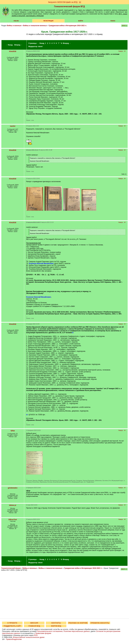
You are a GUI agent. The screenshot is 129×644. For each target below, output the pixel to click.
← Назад (9, 45)
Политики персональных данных (77, 631)
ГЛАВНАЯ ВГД (34, 626)
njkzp (13, 431)
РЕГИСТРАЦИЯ (48, 21)
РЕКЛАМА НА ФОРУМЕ (78, 623)
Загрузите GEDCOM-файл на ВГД (63, 2)
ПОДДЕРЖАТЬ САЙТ (12, 626)
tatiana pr (13, 505)
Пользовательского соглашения (50, 631)
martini (13, 126)
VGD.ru (16, 21)
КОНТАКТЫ (56, 623)
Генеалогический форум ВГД (69, 6)
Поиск (113, 21)
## (125, 51)
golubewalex (13, 488)
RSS (36, 635)
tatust (40, 46)
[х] (80, 2)
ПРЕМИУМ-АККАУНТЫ (100, 623)
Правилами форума (43, 633)
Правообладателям (14, 639)
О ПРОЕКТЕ (12, 623)
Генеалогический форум (11, 568)
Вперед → (18, 45)
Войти (81, 21)
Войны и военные (14, 26)
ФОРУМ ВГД (56, 626)
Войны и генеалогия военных (35, 26)
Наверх (121, 51)
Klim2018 (13, 51)
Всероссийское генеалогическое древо (29, 637)
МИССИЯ (34, 623)
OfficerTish (13, 520)
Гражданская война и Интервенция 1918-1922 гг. (68, 26)
